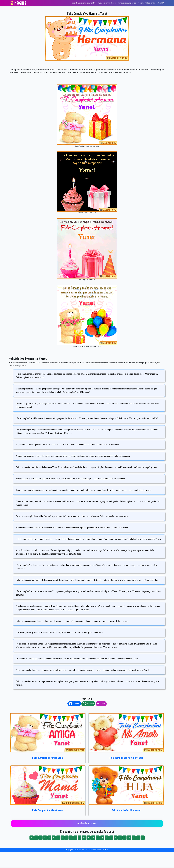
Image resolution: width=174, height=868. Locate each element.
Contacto (106, 850)
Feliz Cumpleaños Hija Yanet (126, 810)
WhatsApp (88, 704)
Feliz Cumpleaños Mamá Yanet (48, 810)
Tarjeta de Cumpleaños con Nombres (84, 3)
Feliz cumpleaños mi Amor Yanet (126, 758)
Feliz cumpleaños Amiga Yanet (48, 758)
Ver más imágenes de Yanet (87, 823)
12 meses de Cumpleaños (107, 3)
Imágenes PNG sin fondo (146, 3)
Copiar (101, 704)
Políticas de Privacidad (96, 850)
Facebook (74, 704)
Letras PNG (161, 3)
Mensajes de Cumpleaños (127, 3)
